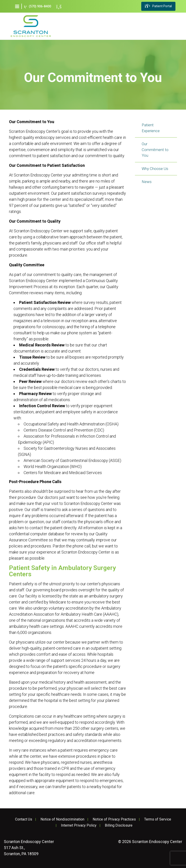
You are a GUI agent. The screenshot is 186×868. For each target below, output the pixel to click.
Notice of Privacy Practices (114, 819)
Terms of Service (158, 819)
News (147, 182)
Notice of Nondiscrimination (62, 819)
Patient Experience (151, 128)
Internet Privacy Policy (79, 825)
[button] (17, 6)
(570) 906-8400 (38, 6)
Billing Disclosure (119, 825)
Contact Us (24, 819)
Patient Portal (158, 6)
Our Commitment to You (155, 150)
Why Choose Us (155, 169)
